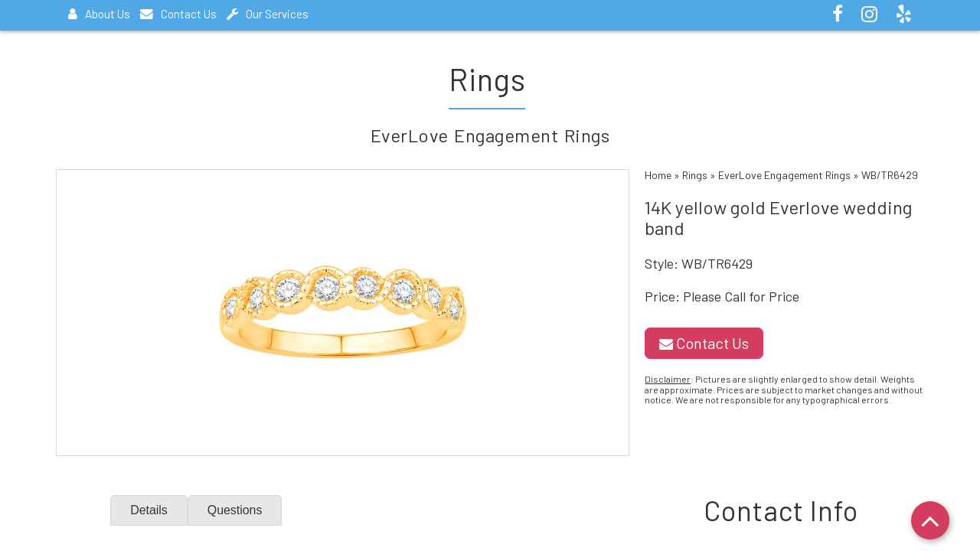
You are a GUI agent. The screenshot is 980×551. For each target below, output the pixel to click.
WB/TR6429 (890, 175)
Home (658, 175)
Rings (695, 175)
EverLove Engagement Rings (784, 175)
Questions (235, 510)
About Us (99, 14)
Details (149, 510)
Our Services (268, 14)
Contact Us (178, 14)
